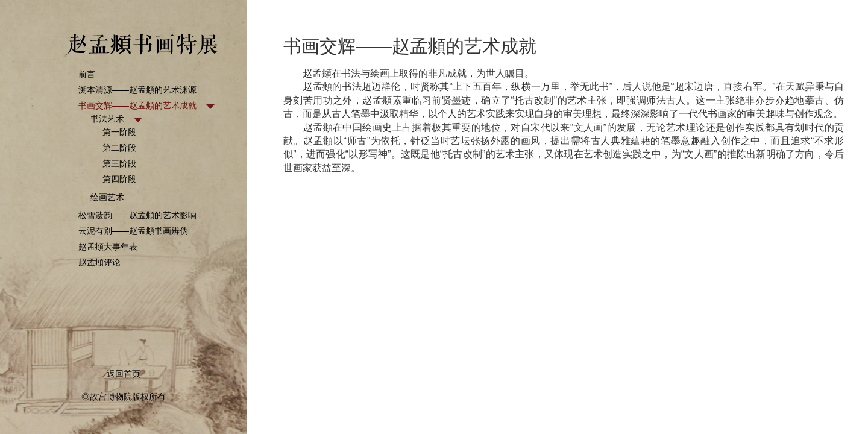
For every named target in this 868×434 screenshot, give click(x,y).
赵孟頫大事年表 (108, 247)
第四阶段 (119, 179)
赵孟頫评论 (99, 262)
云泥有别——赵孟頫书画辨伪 (133, 231)
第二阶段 (119, 148)
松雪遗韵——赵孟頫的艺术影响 (137, 215)
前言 (87, 74)
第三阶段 (119, 163)
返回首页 (124, 374)
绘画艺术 (107, 197)
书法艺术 (107, 119)
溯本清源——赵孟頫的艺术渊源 (137, 90)
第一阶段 (119, 132)
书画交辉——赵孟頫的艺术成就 (137, 105)
